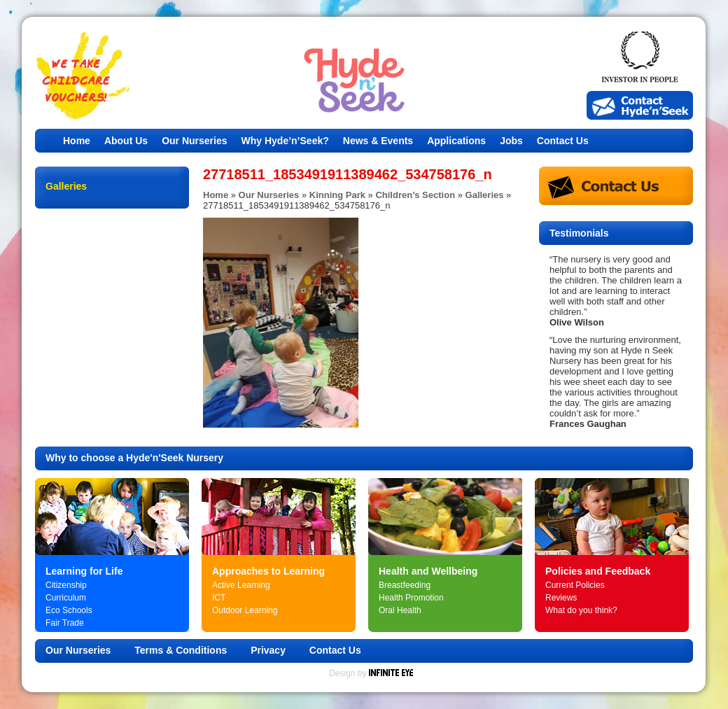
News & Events (378, 141)
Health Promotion (411, 598)
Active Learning (241, 585)
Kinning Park (337, 195)
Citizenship (66, 585)
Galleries (485, 195)
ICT (219, 598)
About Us (126, 141)
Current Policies (575, 585)
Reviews (561, 598)
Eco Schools (69, 610)
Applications (456, 141)
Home (77, 141)
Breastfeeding (405, 585)
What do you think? (581, 610)
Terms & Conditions (181, 650)
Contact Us (563, 141)
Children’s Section (415, 195)
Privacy (268, 650)
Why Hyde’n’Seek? (285, 141)
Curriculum (66, 598)
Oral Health (400, 610)
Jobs (511, 141)
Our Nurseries (194, 141)
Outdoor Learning (245, 610)
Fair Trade (65, 623)
